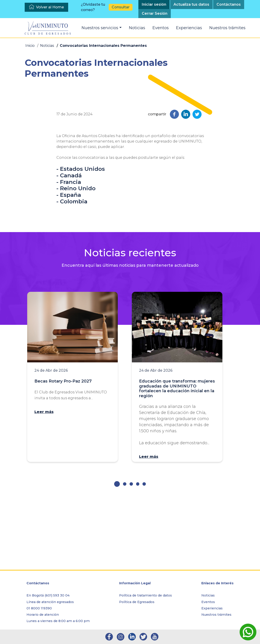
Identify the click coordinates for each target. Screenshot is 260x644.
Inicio (30, 46)
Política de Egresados (137, 602)
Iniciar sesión (154, 4)
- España (69, 266)
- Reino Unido (76, 259)
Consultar (121, 7)
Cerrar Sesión (155, 13)
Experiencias (189, 28)
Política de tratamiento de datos (146, 596)
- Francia (69, 253)
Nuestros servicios (100, 28)
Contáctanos (229, 4)
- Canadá (69, 246)
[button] (117, 555)
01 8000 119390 (39, 608)
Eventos (161, 28)
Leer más (44, 483)
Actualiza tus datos (191, 4)
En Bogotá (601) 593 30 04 (48, 596)
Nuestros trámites (227, 28)
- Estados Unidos (81, 240)
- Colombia (72, 272)
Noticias (137, 28)
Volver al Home (50, 7)
